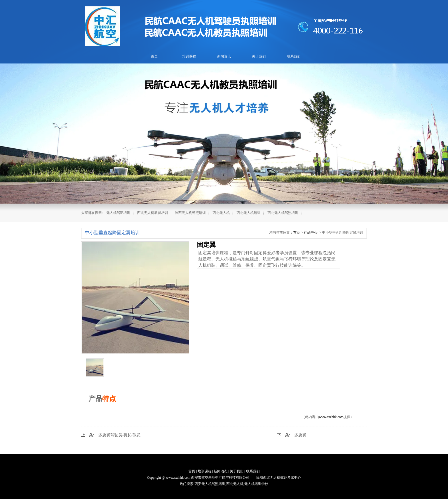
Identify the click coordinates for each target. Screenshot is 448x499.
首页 (154, 56)
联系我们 (294, 56)
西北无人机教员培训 (153, 213)
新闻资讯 (224, 56)
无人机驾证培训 (118, 213)
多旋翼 (300, 435)
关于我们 (259, 56)
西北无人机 (221, 213)
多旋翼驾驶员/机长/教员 (119, 435)
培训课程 (189, 56)
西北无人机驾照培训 (283, 213)
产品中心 (311, 232)
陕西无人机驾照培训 (190, 213)
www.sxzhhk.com (331, 417)
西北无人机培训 (249, 213)
